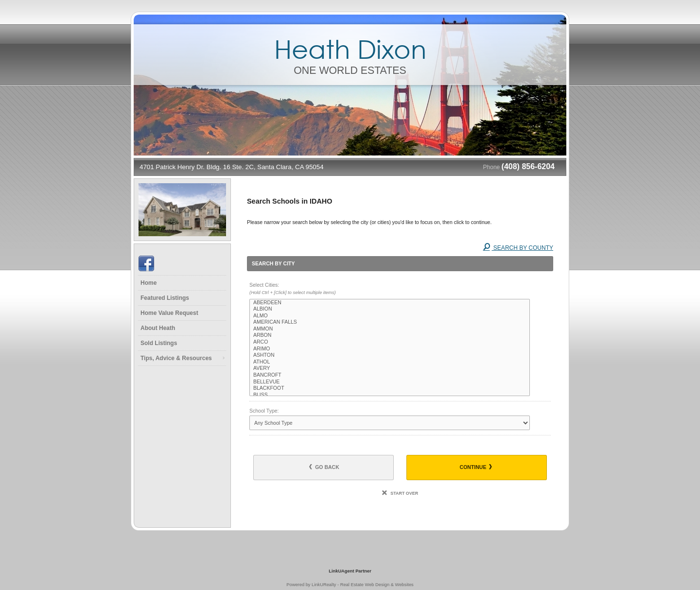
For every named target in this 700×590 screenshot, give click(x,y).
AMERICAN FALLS (390, 322)
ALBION (390, 309)
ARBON (390, 335)
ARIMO (390, 349)
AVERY (390, 368)
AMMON (390, 329)
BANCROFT (390, 375)
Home (149, 283)
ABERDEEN (390, 303)
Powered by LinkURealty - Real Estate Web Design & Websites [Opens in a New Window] (350, 585)
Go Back (324, 467)
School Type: (264, 411)
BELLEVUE (390, 382)
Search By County (518, 248)
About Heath (158, 328)
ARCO (390, 342)
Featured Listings (165, 298)
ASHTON (390, 355)
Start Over (400, 493)
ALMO (390, 316)
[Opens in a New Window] (350, 557)
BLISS (390, 395)
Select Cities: (400, 289)
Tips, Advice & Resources (176, 358)
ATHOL (390, 362)
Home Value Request (169, 313)
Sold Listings (159, 343)
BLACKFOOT (390, 388)
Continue (476, 467)
